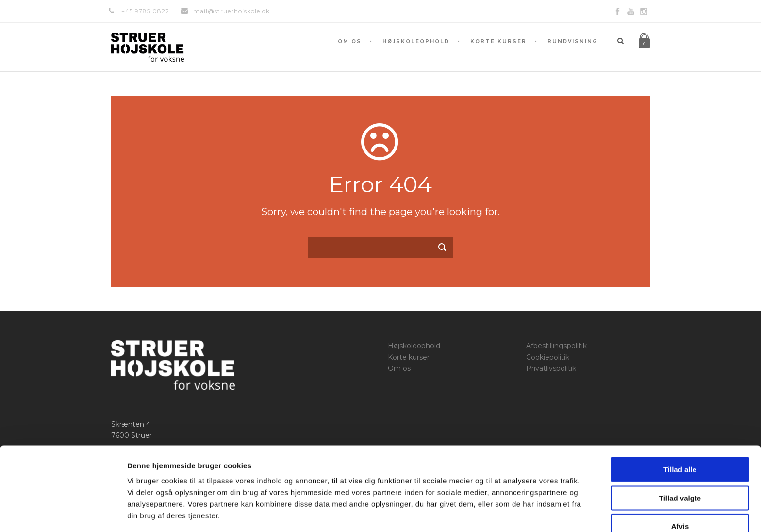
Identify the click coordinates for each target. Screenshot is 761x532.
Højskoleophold (416, 42)
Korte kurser (498, 42)
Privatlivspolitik (551, 368)
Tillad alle (680, 435)
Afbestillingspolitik (556, 346)
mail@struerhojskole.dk (232, 11)
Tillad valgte (680, 464)
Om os (350, 42)
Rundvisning (573, 42)
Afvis (680, 492)
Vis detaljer (505, 513)
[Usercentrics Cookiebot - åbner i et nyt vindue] (63, 513)
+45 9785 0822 (145, 11)
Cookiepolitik (548, 357)
